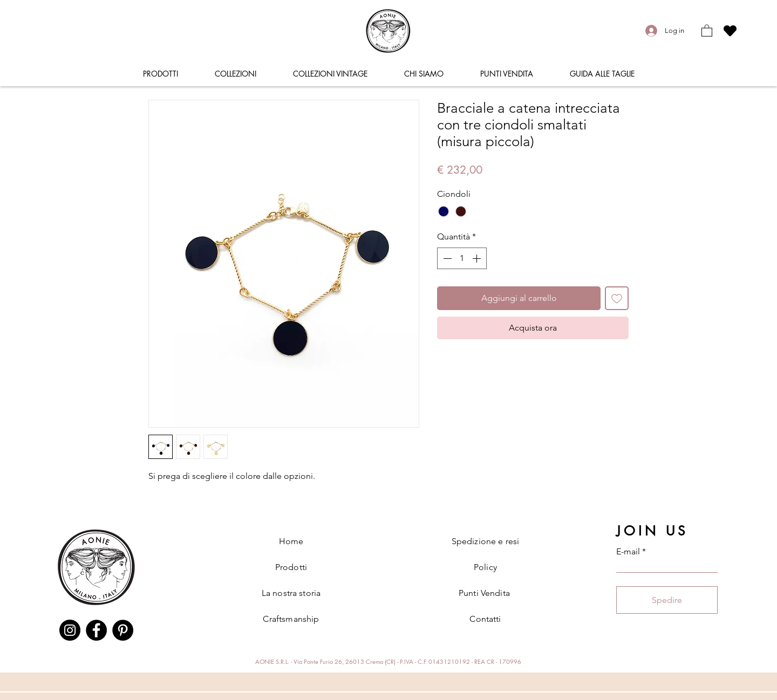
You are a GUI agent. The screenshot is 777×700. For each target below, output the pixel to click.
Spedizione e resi (486, 541)
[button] (707, 30)
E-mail (628, 552)
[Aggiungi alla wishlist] (617, 298)
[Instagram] (70, 630)
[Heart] (730, 30)
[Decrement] (446, 258)
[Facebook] (96, 630)
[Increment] (478, 258)
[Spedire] (667, 600)
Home (291, 541)
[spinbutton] (462, 258)
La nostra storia (291, 593)
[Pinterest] (123, 630)
